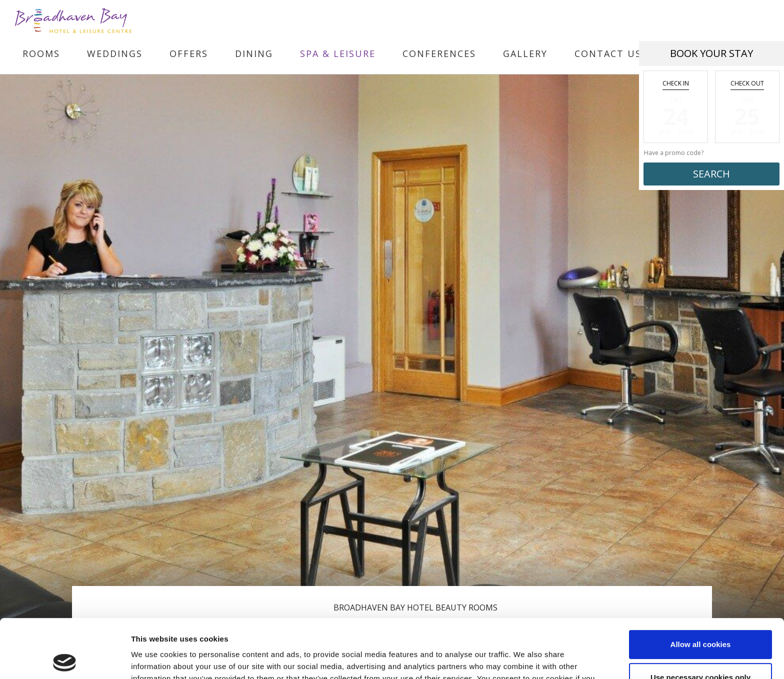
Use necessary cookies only (700, 618)
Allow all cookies (701, 586)
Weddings (115, 53)
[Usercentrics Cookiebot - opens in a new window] (65, 659)
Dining (254, 53)
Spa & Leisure (338, 53)
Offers (189, 53)
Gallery (525, 53)
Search (711, 174)
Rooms (41, 53)
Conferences (439, 53)
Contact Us (608, 53)
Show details (154, 659)
